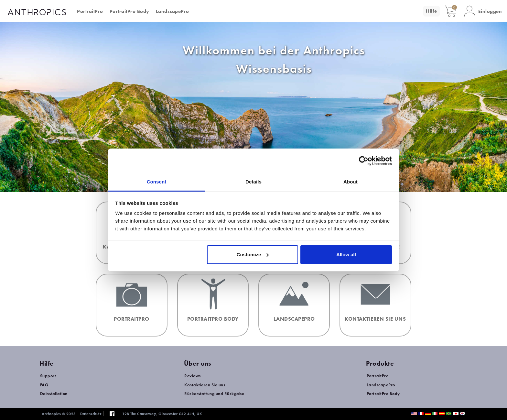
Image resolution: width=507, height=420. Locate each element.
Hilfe (431, 11)
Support (48, 376)
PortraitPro (90, 11)
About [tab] (351, 182)
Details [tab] (253, 182)
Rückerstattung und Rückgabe (214, 394)
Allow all (346, 254)
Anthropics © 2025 (59, 414)
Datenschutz (91, 414)
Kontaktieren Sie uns (205, 385)
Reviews (193, 376)
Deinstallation (54, 394)
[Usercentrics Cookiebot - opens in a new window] (364, 161)
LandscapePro (173, 11)
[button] (483, 11)
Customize (253, 254)
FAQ (44, 385)
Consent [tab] (157, 182)
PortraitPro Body (129, 11)
